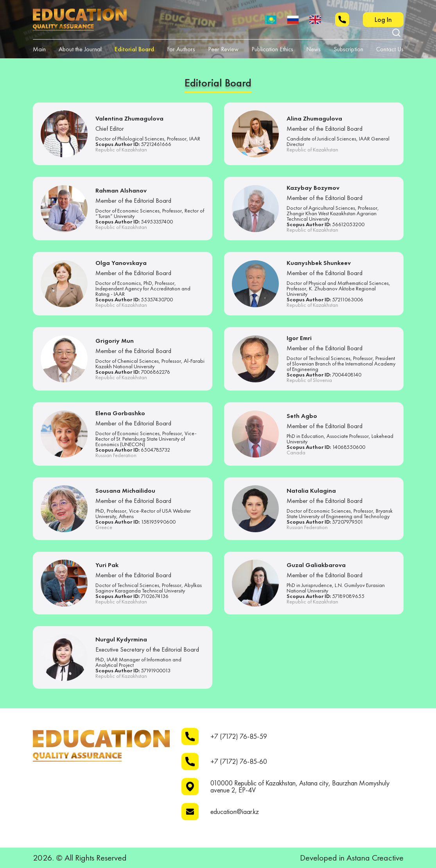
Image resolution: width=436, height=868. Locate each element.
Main (39, 49)
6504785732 (155, 450)
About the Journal (80, 49)
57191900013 (156, 670)
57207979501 (348, 522)
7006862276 (155, 372)
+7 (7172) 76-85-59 (239, 737)
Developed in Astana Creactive (352, 858)
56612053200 (348, 224)
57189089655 (348, 596)
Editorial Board (134, 49)
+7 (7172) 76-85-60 (239, 762)
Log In (383, 19)
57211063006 (348, 299)
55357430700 (157, 299)
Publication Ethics (272, 49)
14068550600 (349, 447)
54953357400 (157, 222)
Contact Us (390, 49)
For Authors (181, 49)
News (313, 49)
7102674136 (155, 596)
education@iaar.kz (235, 812)
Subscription (348, 49)
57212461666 (156, 144)
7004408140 (347, 375)
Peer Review (223, 49)
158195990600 (158, 522)
